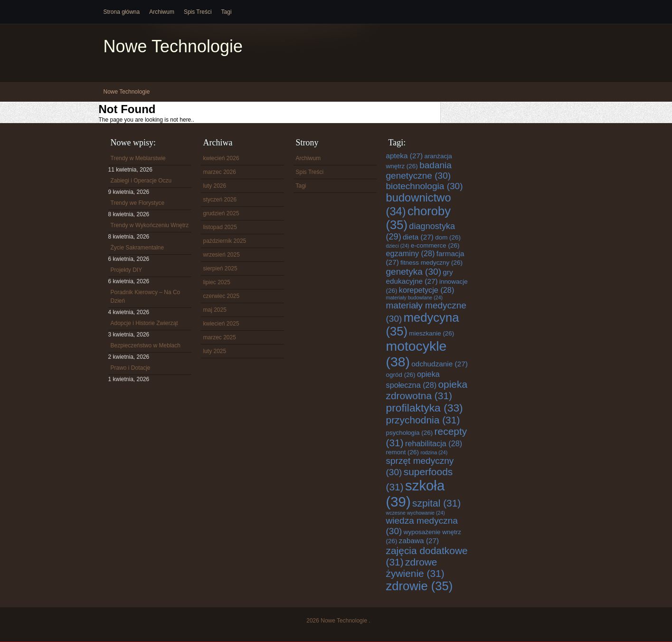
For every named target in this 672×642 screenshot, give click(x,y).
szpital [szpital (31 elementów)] (436, 503)
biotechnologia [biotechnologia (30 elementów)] (425, 186)
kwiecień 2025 (221, 324)
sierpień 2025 (220, 268)
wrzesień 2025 (222, 255)
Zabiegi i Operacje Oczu (141, 181)
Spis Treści (198, 12)
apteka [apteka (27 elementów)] (405, 156)
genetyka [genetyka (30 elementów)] (414, 272)
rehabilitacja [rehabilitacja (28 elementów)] (434, 443)
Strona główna (122, 12)
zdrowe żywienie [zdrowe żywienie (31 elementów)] (415, 568)
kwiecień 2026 (221, 158)
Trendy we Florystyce (138, 203)
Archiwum (162, 12)
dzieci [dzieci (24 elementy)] (398, 246)
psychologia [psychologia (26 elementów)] (410, 433)
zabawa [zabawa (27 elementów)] (419, 541)
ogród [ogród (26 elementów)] (401, 375)
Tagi (227, 12)
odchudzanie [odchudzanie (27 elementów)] (439, 364)
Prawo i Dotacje (131, 368)
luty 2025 (215, 351)
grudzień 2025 (221, 213)
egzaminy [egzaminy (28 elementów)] (411, 253)
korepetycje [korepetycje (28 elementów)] (427, 290)
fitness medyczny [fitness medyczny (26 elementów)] (431, 263)
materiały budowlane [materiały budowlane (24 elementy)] (415, 297)
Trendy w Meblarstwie (138, 158)
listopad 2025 (220, 227)
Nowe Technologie (173, 46)
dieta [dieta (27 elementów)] (418, 237)
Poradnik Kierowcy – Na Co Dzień (146, 297)
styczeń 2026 (220, 200)
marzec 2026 (220, 172)
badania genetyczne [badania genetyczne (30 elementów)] (419, 170)
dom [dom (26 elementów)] (448, 237)
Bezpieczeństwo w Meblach (146, 345)
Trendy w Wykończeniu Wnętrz (150, 225)
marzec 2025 (220, 337)
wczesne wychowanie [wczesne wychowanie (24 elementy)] (416, 513)
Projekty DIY (127, 270)
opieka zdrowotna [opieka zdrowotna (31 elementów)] (427, 390)
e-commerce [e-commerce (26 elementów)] (435, 245)
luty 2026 (215, 186)
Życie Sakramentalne (137, 248)
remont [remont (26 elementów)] (403, 452)
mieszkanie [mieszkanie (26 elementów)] (431, 333)
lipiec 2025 (217, 282)
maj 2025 (215, 310)
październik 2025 (225, 241)
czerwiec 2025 (222, 296)
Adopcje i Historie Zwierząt (144, 323)
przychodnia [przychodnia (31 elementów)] (423, 420)
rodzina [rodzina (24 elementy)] (434, 452)
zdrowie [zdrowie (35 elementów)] (420, 586)
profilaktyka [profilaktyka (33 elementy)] (425, 408)
